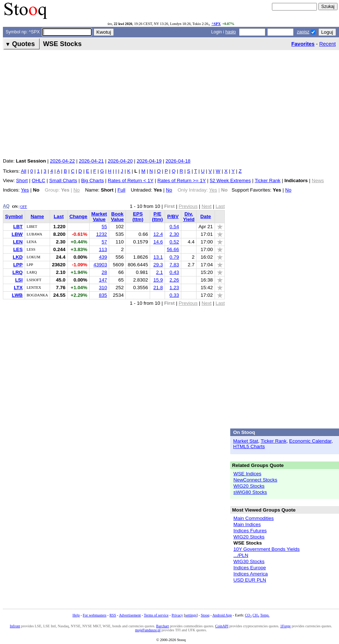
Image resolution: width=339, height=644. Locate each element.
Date (206, 216)
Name (38, 216)
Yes (25, 190)
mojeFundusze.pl (148, 630)
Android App (222, 615)
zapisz (303, 32)
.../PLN (241, 555)
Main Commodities (254, 518)
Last (59, 216)
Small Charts (63, 181)
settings (191, 615)
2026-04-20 (120, 161)
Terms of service (156, 615)
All (24, 171)
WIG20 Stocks (249, 486)
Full (121, 190)
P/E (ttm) (157, 217)
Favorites (303, 44)
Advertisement (130, 615)
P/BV (173, 216)
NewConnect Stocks (255, 480)
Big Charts (93, 181)
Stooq (205, 615)
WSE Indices (247, 474)
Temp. (265, 615)
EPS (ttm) (138, 217)
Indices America (251, 574)
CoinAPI (222, 626)
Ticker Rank (267, 181)
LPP (18, 265)
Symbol (14, 216)
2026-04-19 (149, 161)
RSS (113, 615)
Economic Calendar (311, 441)
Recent (327, 44)
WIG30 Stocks (249, 561)
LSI (19, 280)
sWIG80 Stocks (250, 492)
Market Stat (246, 441)
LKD (18, 257)
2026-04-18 (178, 161)
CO (248, 615)
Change (78, 216)
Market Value (99, 217)
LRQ (17, 272)
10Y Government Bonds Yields (267, 549)
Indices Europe (250, 568)
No (169, 190)
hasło (230, 32)
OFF (24, 207)
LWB (17, 295)
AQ (6, 206)
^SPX (216, 24)
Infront (15, 626)
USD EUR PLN (250, 580)
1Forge (286, 626)
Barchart (163, 626)
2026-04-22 (63, 161)
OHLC (38, 181)
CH (256, 615)
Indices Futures (250, 531)
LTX (18, 288)
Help (76, 615)
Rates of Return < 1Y (131, 181)
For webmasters (94, 615)
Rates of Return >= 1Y (181, 181)
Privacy (177, 615)
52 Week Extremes (230, 181)
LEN (18, 242)
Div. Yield (189, 217)
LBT (18, 227)
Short (22, 181)
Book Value (117, 217)
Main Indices (247, 524)
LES (18, 249)
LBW (17, 234)
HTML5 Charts (249, 446)
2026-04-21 (91, 161)
